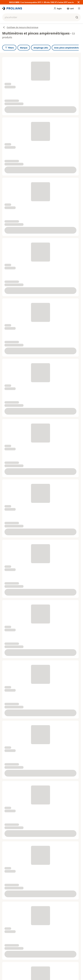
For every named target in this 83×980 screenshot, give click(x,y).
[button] (41, 17)
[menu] (79, 8)
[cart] (70, 8)
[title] (12, 8)
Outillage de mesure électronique (20, 27)
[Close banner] (79, 2)
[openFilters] (9, 48)
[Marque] (24, 48)
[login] (58, 8)
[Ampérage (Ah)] (41, 48)
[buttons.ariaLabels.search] (77, 17)
